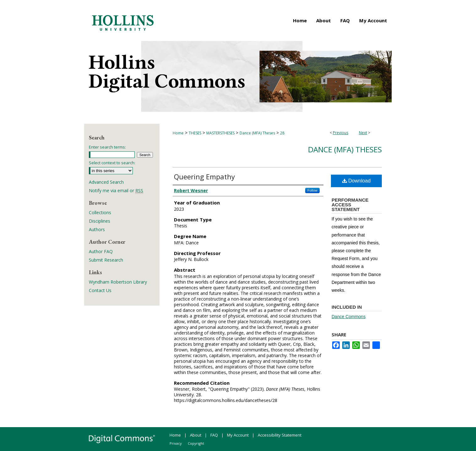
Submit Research (106, 260)
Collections (100, 212)
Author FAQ (101, 251)
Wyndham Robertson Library (118, 282)
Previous (341, 133)
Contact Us (100, 290)
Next (363, 133)
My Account (238, 435)
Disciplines (100, 221)
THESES (195, 133)
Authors (97, 229)
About (196, 435)
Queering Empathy (204, 177)
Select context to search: (112, 163)
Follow (312, 190)
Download (357, 181)
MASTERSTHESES (220, 133)
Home (178, 133)
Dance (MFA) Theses (257, 133)
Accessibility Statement (280, 435)
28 (282, 133)
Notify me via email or (116, 190)
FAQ (214, 435)
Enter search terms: (107, 147)
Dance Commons (349, 317)
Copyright (196, 443)
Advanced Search (106, 182)
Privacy (176, 443)
